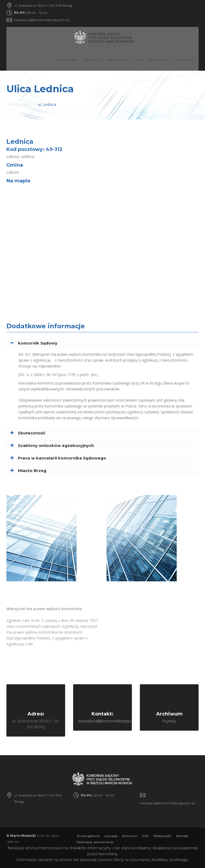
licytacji (169, 721)
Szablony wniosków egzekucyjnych (56, 445)
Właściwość (160, 60)
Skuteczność (32, 433)
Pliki (138, 60)
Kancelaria (67, 60)
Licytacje (93, 60)
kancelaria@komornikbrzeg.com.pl (42, 20)
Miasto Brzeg (32, 471)
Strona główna (19, 104)
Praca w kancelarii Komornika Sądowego (62, 458)
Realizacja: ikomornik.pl (95, 842)
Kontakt (187, 60)
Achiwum (130, 836)
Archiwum (118, 60)
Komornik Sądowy (38, 343)
